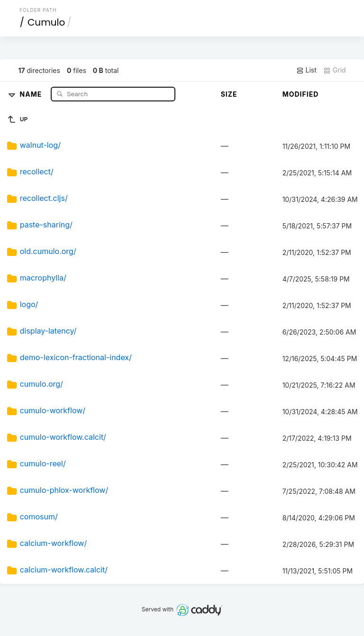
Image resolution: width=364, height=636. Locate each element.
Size (229, 94)
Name (32, 94)
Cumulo (46, 22)
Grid (335, 70)
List (306, 70)
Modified (301, 94)
